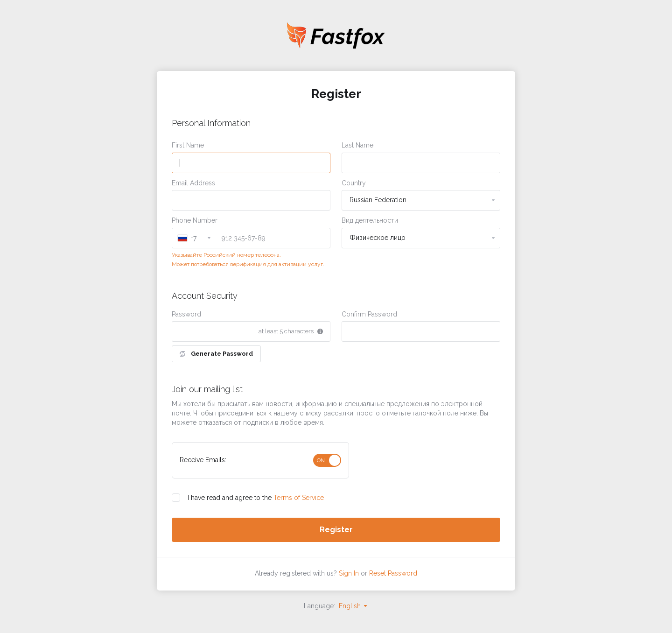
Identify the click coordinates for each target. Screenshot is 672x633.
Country (354, 183)
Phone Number (195, 220)
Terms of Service (299, 498)
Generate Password (216, 354)
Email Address (193, 183)
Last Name (357, 145)
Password (186, 314)
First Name (188, 145)
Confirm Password (369, 314)
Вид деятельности (370, 220)
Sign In (349, 573)
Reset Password (393, 573)
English (353, 606)
